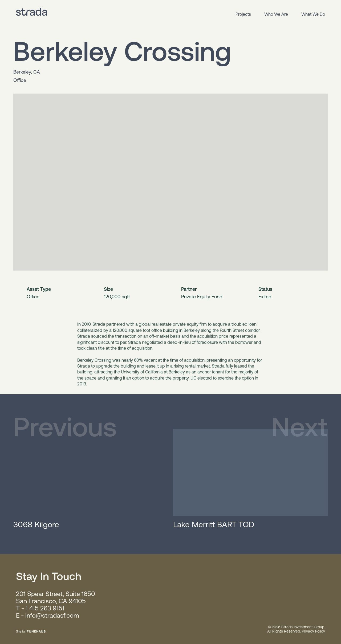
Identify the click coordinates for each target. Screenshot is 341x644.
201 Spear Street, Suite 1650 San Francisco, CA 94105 (56, 597)
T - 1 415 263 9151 (40, 608)
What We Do (313, 14)
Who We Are (276, 14)
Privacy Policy (313, 631)
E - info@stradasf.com (48, 615)
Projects (243, 14)
